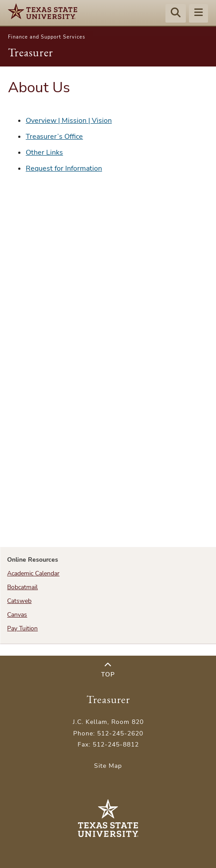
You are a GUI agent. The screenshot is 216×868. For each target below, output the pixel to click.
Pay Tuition (22, 628)
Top (108, 670)
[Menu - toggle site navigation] (198, 14)
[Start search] (176, 14)
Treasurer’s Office (54, 137)
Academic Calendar (33, 573)
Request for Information (64, 168)
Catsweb (19, 601)
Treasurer (31, 52)
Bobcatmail (22, 587)
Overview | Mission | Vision (69, 121)
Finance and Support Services (47, 37)
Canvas (17, 615)
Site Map (108, 766)
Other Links (44, 152)
